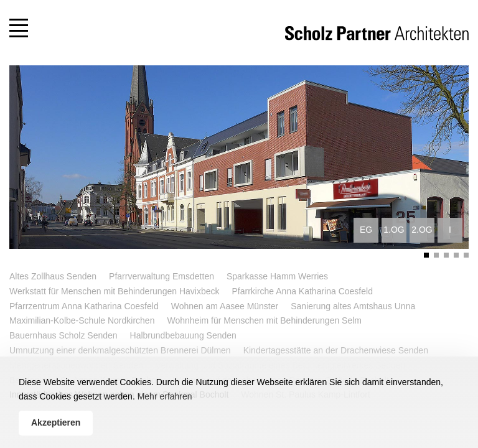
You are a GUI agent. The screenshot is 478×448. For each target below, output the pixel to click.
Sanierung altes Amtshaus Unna (353, 306)
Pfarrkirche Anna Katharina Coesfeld (302, 291)
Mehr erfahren (165, 396)
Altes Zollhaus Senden (53, 276)
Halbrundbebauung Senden (183, 335)
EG (366, 230)
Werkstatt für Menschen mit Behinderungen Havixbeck (114, 291)
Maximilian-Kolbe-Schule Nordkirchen (82, 320)
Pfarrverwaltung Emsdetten (162, 276)
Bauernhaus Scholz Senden (63, 335)
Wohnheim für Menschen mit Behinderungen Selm (264, 320)
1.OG (394, 230)
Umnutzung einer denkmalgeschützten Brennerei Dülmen (120, 350)
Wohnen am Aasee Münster (225, 306)
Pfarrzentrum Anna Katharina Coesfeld (84, 306)
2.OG (422, 230)
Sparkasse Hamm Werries (277, 276)
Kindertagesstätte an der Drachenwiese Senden (336, 350)
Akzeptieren (56, 422)
